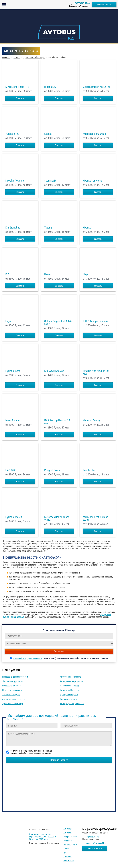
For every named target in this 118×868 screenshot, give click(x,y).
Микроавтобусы (71, 837)
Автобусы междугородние (72, 681)
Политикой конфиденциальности (28, 658)
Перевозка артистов (11, 686)
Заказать (20, 98)
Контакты (68, 857)
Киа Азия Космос (54, 371)
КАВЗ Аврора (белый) (95, 321)
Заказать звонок (104, 5)
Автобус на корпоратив (71, 677)
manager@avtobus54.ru (96, 843)
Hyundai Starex (14, 517)
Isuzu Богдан (13, 420)
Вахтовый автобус (68, 699)
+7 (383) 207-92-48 (81, 3)
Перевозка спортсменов (13, 690)
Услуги (66, 849)
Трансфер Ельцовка (69, 695)
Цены (66, 853)
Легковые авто (70, 845)
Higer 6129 (50, 87)
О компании (69, 861)
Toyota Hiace (90, 470)
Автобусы (68, 833)
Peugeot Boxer (52, 470)
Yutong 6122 (12, 134)
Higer (86, 274)
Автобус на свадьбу (11, 695)
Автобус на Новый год (70, 690)
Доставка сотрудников (13, 681)
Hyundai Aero (13, 371)
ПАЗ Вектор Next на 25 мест (57, 422)
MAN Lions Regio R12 (17, 87)
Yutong (48, 228)
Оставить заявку (59, 760)
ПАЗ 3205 (11, 470)
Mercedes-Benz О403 (94, 134)
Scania (48, 134)
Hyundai (88, 228)
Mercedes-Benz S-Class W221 (95, 518)
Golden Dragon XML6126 (97, 87)
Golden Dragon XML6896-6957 (58, 323)
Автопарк (68, 829)
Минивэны (68, 841)
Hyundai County (92, 420)
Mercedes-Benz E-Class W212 (57, 518)
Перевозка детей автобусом (15, 677)
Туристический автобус (13, 703)
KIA (7, 274)
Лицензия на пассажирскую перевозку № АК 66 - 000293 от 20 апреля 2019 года (43, 837)
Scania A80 (50, 181)
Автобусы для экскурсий (13, 699)
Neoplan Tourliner (15, 181)
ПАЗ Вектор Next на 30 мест (96, 372)
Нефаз (48, 274)
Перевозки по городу (70, 686)
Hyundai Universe (92, 181)
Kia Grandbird (13, 228)
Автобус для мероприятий (72, 703)
